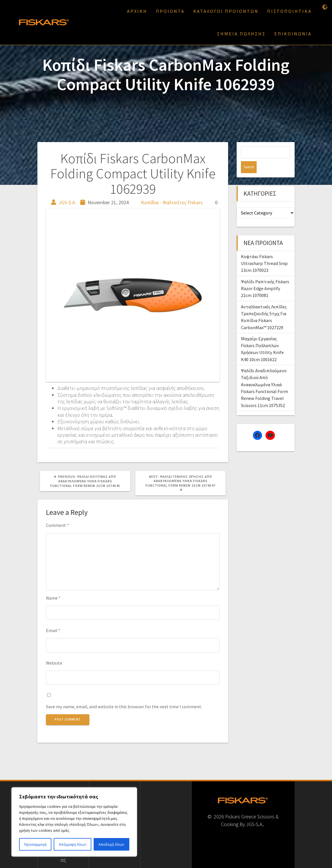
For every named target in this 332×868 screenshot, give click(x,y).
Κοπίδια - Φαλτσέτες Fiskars (172, 202)
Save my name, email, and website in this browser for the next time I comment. (124, 707)
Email (53, 630)
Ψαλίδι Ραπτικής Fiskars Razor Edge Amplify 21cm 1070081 (265, 277)
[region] (74, 822)
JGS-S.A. (67, 202)
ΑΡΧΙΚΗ (137, 11)
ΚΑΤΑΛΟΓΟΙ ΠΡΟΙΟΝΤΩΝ (226, 11)
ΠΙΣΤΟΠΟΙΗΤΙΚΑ (289, 11)
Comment (57, 525)
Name (53, 598)
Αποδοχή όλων (111, 844)
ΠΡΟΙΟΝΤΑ (170, 11)
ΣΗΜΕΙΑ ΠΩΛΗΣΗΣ (241, 34)
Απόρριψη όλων (73, 844)
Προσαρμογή (35, 844)
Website (54, 663)
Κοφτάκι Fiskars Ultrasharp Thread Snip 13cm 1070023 (264, 251)
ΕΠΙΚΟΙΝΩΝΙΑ (293, 34)
